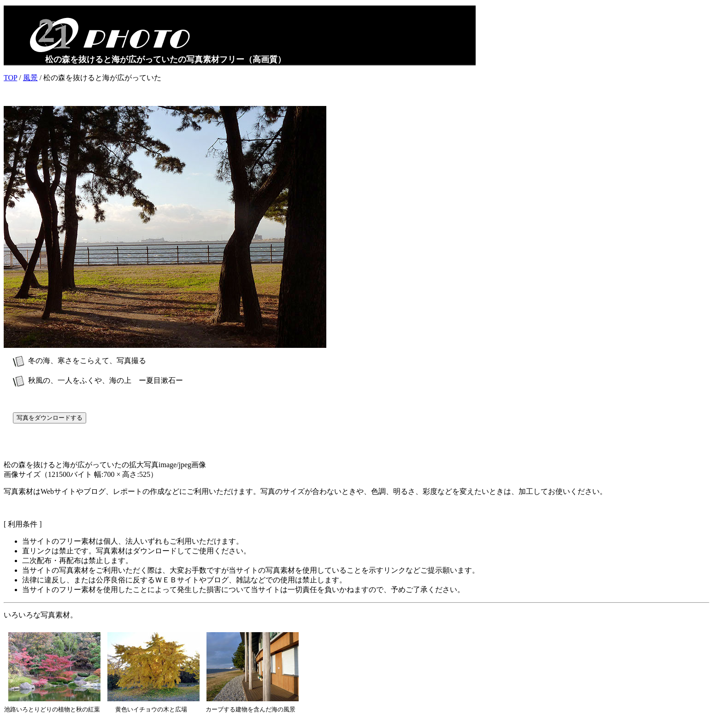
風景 (30, 78)
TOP (10, 78)
